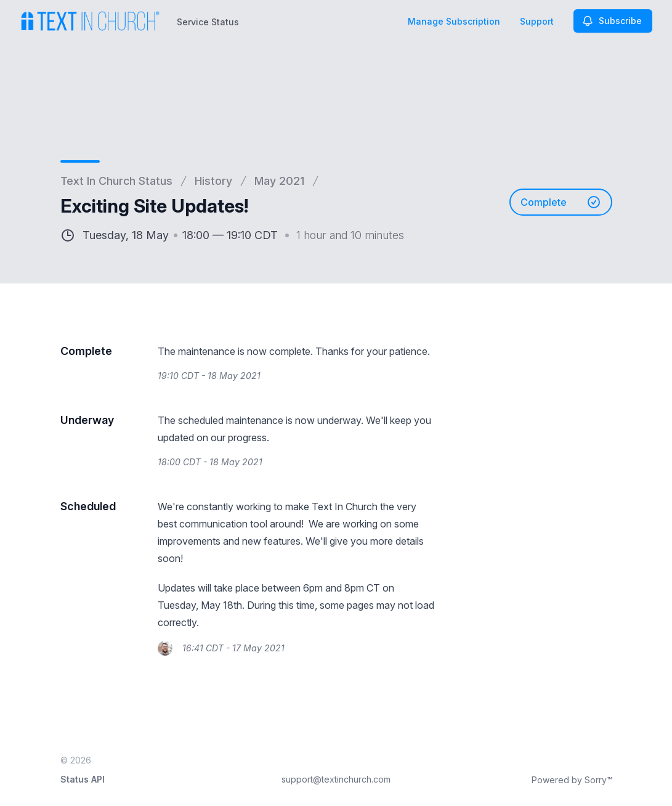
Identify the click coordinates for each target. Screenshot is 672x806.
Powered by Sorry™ (572, 780)
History (213, 181)
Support (537, 21)
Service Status (208, 22)
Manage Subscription (454, 21)
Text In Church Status (116, 181)
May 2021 (279, 181)
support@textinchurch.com (336, 779)
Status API (83, 779)
